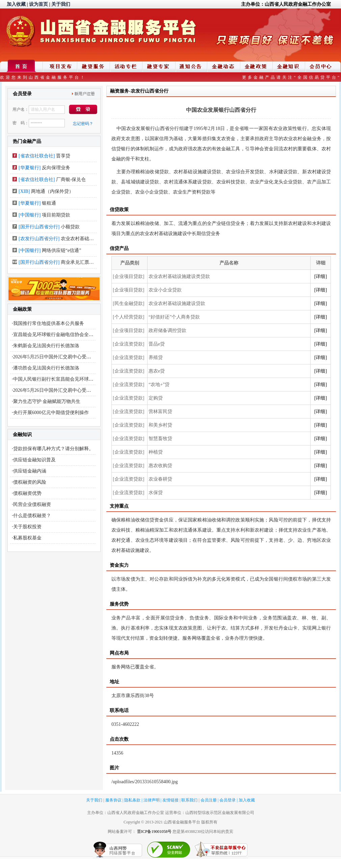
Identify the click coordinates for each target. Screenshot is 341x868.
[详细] (321, 276)
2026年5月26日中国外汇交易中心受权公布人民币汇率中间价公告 (81, 390)
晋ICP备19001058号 (154, 832)
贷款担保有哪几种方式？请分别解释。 (53, 449)
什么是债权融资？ (32, 516)
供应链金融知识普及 (34, 460)
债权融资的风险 (30, 482)
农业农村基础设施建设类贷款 (91, 239)
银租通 (49, 203)
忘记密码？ (83, 124)
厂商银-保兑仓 (71, 180)
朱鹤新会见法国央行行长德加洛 (46, 346)
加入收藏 (16, 4)
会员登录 (228, 800)
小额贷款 (70, 227)
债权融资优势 (27, 493)
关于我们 (61, 4)
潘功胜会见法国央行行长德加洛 (46, 368)
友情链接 (170, 800)
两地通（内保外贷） (52, 191)
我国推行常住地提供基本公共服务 (49, 323)
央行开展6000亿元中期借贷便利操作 (51, 413)
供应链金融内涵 (30, 471)
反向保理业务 (56, 168)
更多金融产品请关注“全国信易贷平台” (292, 77)
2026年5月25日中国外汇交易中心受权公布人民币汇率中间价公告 (81, 357)
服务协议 (113, 800)
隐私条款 (132, 800)
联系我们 (189, 800)
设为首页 (38, 4)
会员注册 (209, 800)
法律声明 (152, 800)
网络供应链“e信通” (62, 250)
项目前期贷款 (56, 215)
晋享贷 (63, 156)
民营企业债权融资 (32, 504)
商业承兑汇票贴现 (80, 262)
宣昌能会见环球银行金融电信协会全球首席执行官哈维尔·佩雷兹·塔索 (85, 335)
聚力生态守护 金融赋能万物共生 (47, 401)
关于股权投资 (27, 527)
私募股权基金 (27, 538)
